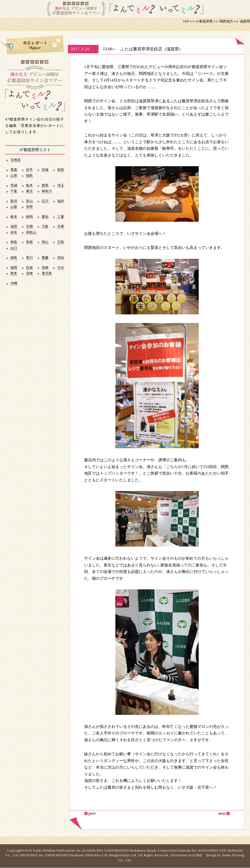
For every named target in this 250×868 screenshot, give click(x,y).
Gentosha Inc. (187, 851)
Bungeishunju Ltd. (123, 855)
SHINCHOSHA (57, 855)
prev (92, 813)
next (222, 813)
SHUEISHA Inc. (32, 855)
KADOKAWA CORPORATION (106, 851)
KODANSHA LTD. (213, 851)
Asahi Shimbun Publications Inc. (57, 851)
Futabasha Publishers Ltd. (89, 855)
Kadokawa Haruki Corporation (153, 851)
